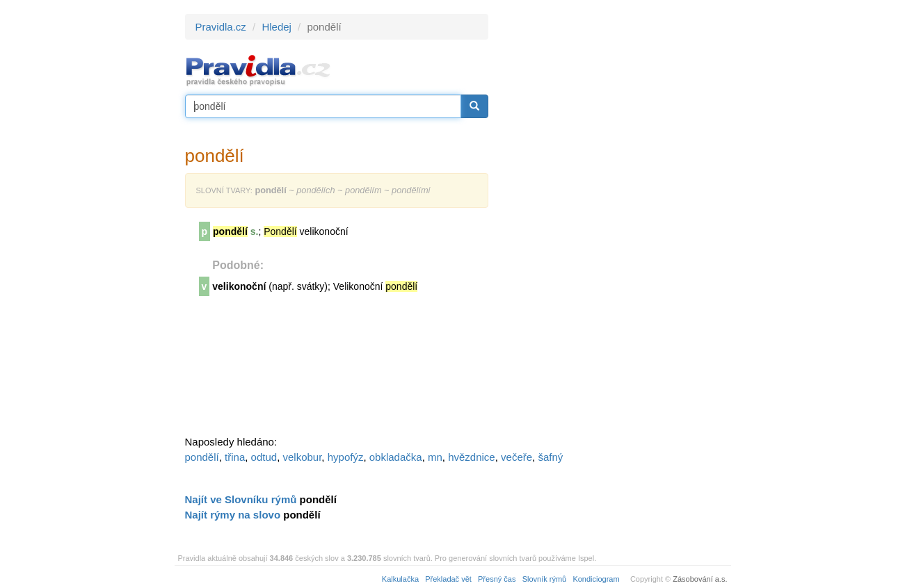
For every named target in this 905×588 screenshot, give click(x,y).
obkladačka (396, 457)
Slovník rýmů (545, 579)
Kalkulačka (400, 579)
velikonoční (239, 286)
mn (435, 457)
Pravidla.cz (221, 27)
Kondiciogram (596, 579)
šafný (550, 457)
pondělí (202, 457)
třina (235, 457)
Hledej (277, 27)
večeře (516, 457)
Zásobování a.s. (700, 579)
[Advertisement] (614, 222)
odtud (264, 457)
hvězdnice (472, 457)
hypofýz (346, 457)
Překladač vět (448, 579)
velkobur (302, 457)
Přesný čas (497, 579)
